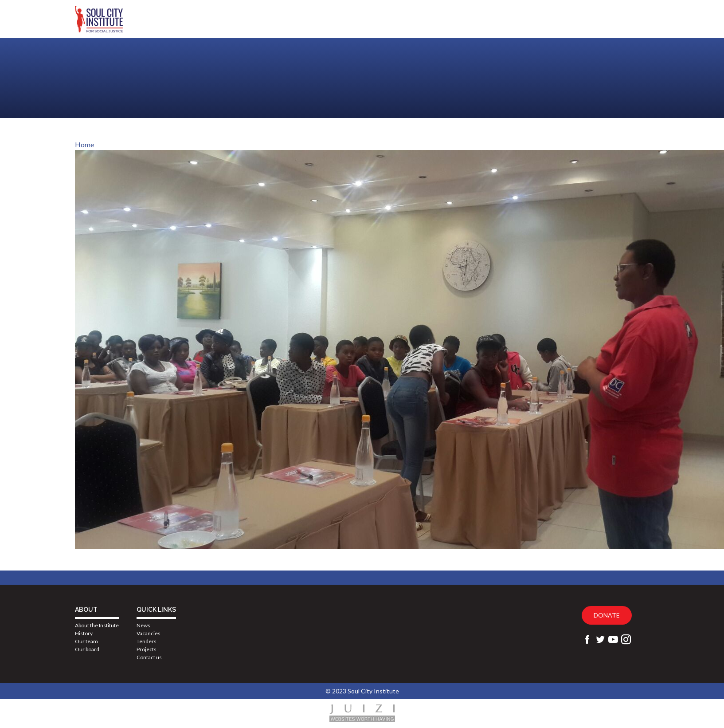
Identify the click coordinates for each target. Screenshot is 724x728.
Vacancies (149, 633)
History (84, 633)
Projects (147, 649)
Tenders (147, 641)
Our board (87, 649)
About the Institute (97, 625)
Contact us (149, 657)
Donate (607, 615)
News (143, 625)
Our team (86, 641)
